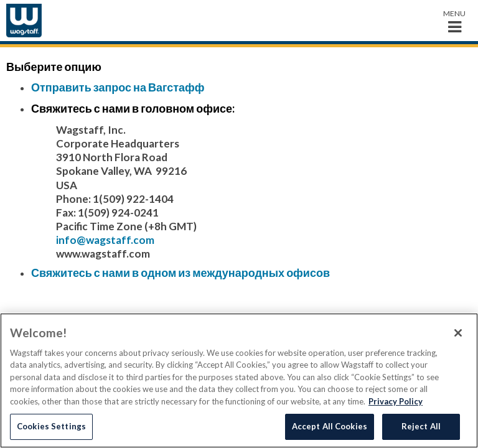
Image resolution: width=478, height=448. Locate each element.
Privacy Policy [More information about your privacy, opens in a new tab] (396, 401)
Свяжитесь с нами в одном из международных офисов (180, 273)
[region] (239, 380)
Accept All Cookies (330, 426)
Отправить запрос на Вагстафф (118, 87)
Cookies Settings (51, 426)
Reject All (421, 426)
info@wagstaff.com (105, 240)
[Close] (458, 333)
